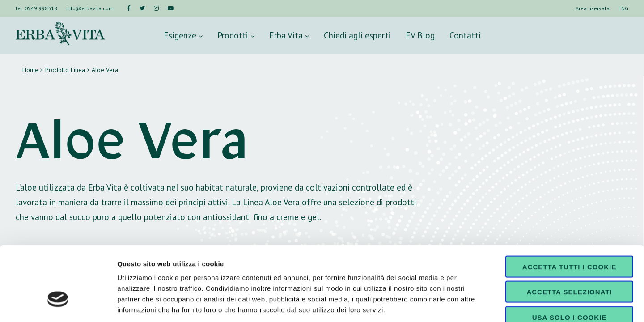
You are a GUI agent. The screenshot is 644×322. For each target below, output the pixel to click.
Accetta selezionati (569, 234)
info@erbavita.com (90, 8)
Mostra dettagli (470, 304)
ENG (623, 8)
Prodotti (236, 35)
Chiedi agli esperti (357, 35)
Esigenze (183, 35)
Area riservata (593, 8)
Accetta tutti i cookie (569, 208)
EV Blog (420, 35)
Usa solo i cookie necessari (569, 262)
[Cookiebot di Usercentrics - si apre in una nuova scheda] (58, 305)
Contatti (465, 35)
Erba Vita (289, 35)
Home (30, 70)
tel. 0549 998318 (36, 8)
